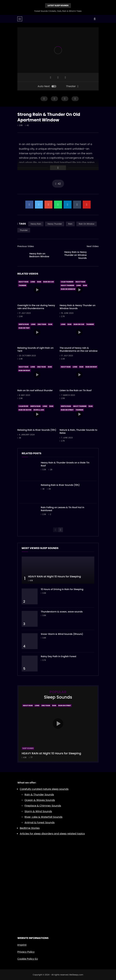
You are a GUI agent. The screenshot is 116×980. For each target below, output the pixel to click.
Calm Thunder (67, 282)
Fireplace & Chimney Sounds (43, 806)
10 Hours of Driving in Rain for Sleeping (62, 589)
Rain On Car (49, 282)
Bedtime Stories (30, 828)
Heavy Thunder (55, 224)
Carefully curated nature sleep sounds (44, 789)
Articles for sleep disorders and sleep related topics (52, 834)
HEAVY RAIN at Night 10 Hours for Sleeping (54, 576)
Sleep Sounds (28, 748)
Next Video (93, 246)
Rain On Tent (24, 328)
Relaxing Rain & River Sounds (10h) (37, 430)
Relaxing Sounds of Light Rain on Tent (35, 349)
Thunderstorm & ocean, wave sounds (62, 612)
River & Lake (39, 410)
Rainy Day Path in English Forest (59, 656)
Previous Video (26, 246)
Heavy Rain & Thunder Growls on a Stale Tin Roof (65, 464)
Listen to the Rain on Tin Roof (76, 390)
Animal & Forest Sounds (40, 822)
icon (37, 290)
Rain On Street (67, 410)
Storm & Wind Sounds (38, 811)
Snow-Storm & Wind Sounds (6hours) (62, 634)
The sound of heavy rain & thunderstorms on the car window (79, 349)
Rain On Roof (24, 370)
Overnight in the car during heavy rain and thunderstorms (36, 307)
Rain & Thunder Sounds (39, 795)
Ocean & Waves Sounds (40, 800)
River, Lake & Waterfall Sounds (43, 817)
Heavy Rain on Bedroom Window (39, 255)
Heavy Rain (36, 224)
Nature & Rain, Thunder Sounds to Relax (78, 431)
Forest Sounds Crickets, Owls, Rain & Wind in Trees (58, 11)
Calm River (23, 406)
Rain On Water (25, 410)
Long (33, 282)
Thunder (24, 230)
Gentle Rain (24, 324)
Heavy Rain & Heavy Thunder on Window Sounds (75, 255)
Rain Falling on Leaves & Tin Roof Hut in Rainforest (63, 509)
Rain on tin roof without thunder (35, 390)
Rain (70, 224)
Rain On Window (87, 224)
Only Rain (42, 324)
